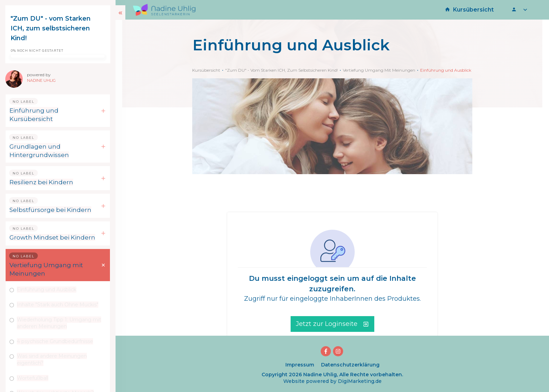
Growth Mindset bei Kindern (52, 237)
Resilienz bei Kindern (41, 182)
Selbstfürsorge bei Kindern (50, 210)
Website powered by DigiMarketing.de (332, 381)
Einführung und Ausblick (47, 290)
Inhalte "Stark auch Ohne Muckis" (58, 305)
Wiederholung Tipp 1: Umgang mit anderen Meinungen (59, 323)
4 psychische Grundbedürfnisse (55, 341)
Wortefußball (33, 378)
